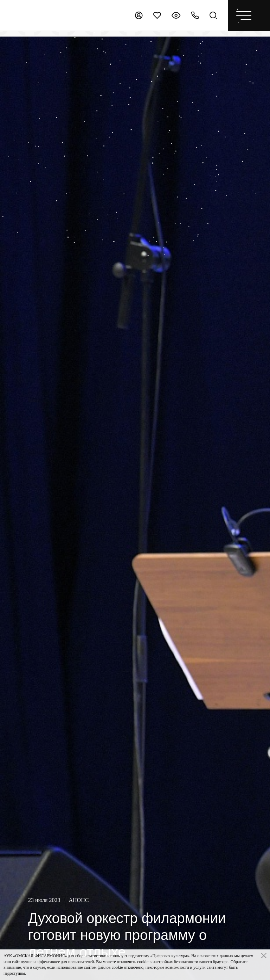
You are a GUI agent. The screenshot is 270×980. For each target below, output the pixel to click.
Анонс (79, 900)
